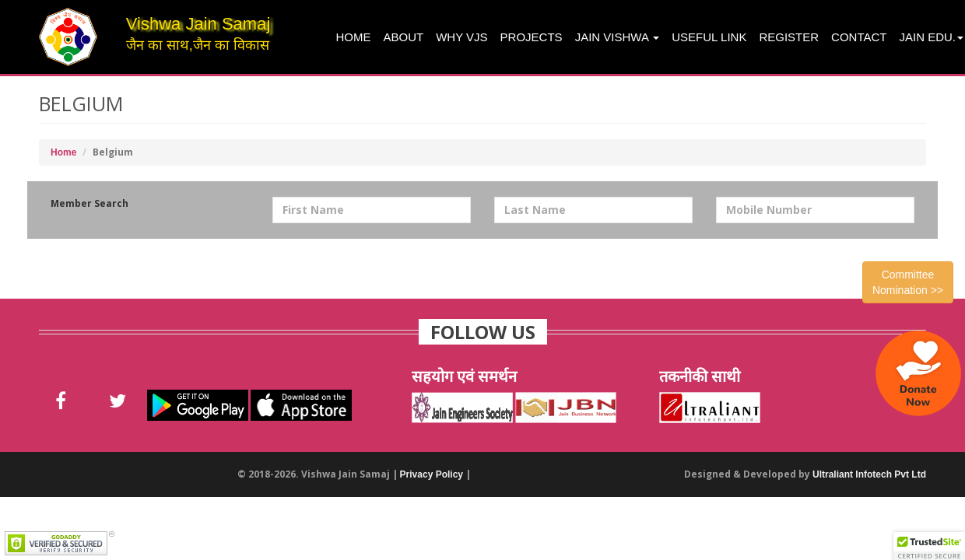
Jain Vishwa (618, 37)
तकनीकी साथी (700, 376)
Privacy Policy (432, 474)
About (404, 37)
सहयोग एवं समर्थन (464, 376)
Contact (859, 37)
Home (354, 37)
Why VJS (461, 37)
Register (789, 37)
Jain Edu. (931, 37)
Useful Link (709, 37)
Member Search (89, 203)
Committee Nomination (908, 282)
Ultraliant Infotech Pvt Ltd (869, 474)
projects (532, 37)
